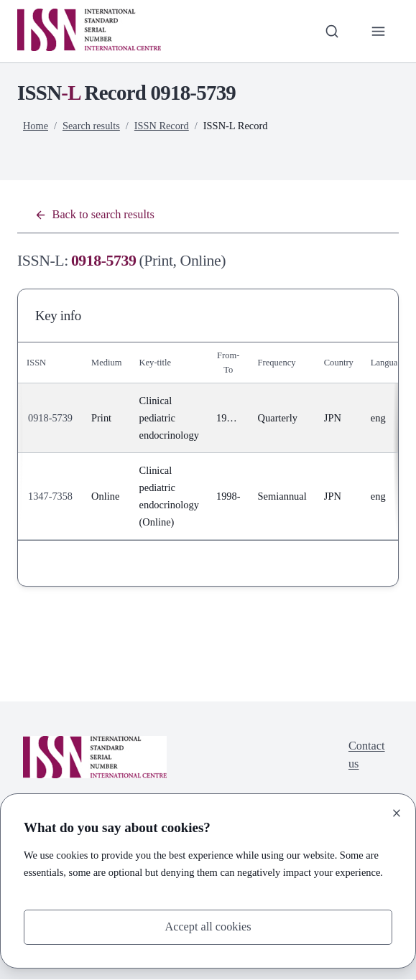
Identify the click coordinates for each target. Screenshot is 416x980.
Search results (92, 126)
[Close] (397, 813)
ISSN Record (163, 126)
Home (36, 126)
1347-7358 (51, 497)
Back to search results (95, 215)
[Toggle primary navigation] (378, 31)
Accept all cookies (208, 927)
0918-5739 (51, 419)
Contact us (366, 756)
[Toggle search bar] (332, 31)
